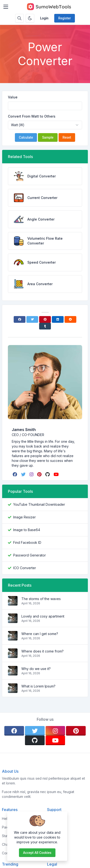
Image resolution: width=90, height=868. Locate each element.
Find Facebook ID (27, 542)
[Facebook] (20, 319)
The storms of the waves (41, 599)
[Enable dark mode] (30, 18)
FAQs (51, 836)
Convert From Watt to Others (32, 116)
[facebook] (15, 474)
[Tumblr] (45, 326)
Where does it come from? (42, 651)
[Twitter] (32, 319)
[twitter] (24, 474)
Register (65, 18)
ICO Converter (25, 568)
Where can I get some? (40, 634)
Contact (53, 853)
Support (53, 844)
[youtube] (57, 474)
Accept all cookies (37, 853)
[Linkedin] (58, 319)
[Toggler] (6, 7)
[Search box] (19, 18)
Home (52, 819)
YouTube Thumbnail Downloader (39, 504)
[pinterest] (40, 474)
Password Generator (30, 555)
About (52, 827)
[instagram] (32, 474)
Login (44, 18)
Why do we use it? (36, 669)
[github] (48, 474)
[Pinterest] (45, 319)
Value (13, 97)
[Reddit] (70, 319)
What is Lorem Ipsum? (38, 686)
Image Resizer (24, 517)
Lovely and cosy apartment (43, 616)
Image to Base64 (27, 530)
